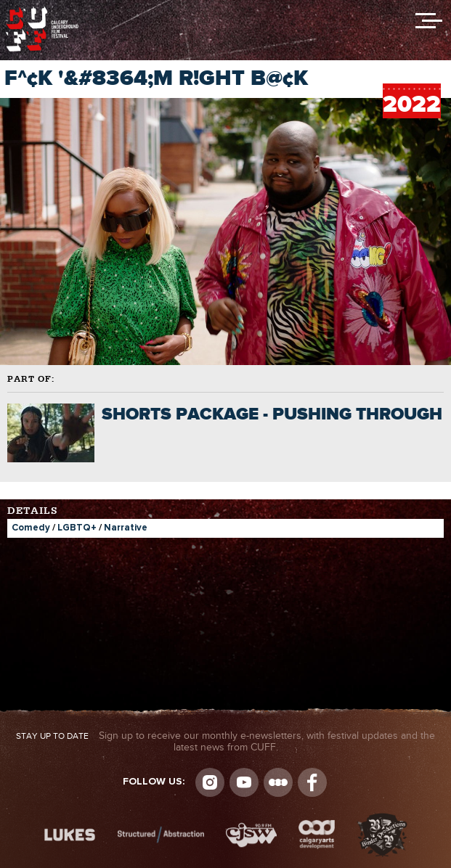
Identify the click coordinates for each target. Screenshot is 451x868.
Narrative (126, 528)
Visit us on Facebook (312, 782)
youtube (244, 782)
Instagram (210, 782)
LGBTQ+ (77, 528)
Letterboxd (278, 782)
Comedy (31, 528)
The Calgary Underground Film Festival (42, 11)
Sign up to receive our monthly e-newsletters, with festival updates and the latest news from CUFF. (225, 742)
